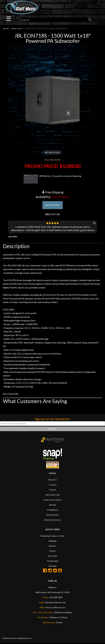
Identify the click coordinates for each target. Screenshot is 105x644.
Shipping (53, 542)
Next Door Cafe (53, 495)
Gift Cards (53, 557)
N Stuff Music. (12, 639)
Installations (53, 510)
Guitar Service (53, 516)
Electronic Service (53, 521)
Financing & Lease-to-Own (53, 537)
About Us (53, 480)
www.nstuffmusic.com (55, 608)
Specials (6, 29)
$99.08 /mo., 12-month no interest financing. (53, 179)
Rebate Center (17, 29)
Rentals (53, 505)
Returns (53, 547)
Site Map (53, 567)
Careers (53, 490)
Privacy (53, 552)
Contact (53, 485)
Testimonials (53, 562)
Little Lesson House (53, 500)
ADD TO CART (53, 205)
